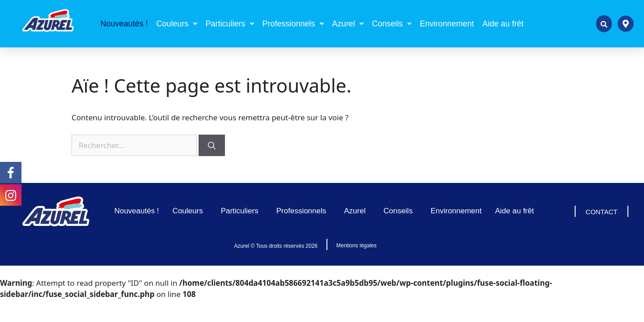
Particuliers (230, 24)
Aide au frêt (503, 24)
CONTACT (601, 212)
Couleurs (176, 24)
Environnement (447, 24)
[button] (176, 24)
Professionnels (293, 24)
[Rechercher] (212, 145)
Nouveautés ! (124, 24)
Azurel (348, 24)
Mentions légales (356, 246)
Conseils (392, 24)
